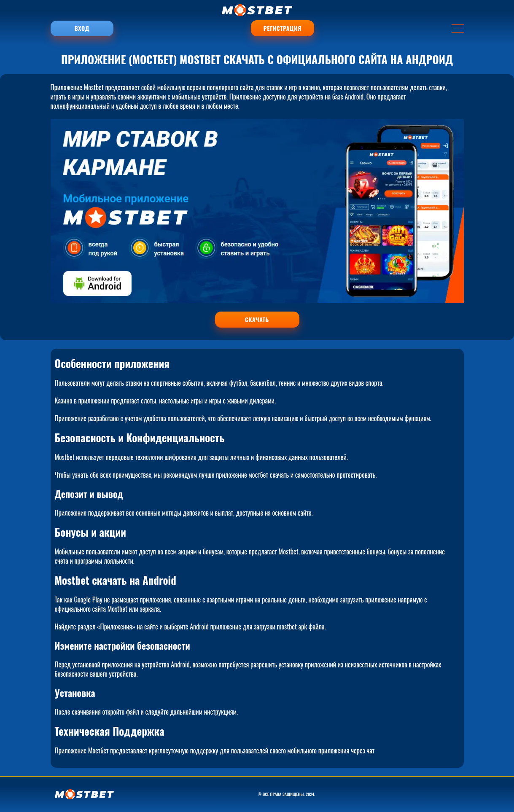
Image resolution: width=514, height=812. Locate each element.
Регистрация (283, 28)
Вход (82, 28)
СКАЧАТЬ (257, 319)
